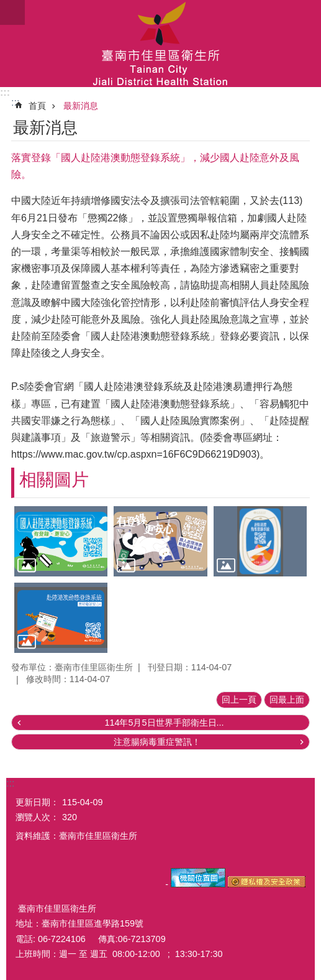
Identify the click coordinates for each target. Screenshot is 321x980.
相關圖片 (54, 480)
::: (5, 92)
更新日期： (37, 802)
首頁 (37, 106)
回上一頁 (239, 700)
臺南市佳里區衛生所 (160, 44)
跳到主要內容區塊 (7, 7)
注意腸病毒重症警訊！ (157, 742)
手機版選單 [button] (12, 12)
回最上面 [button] (287, 700)
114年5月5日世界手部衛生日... (164, 723)
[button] (61, 541)
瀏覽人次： (37, 817)
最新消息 (81, 106)
